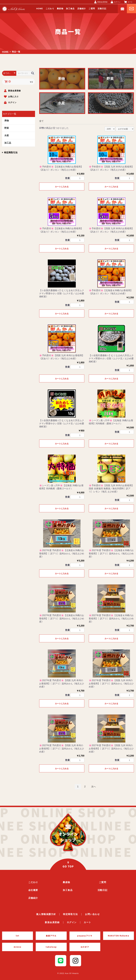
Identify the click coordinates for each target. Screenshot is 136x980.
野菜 (7, 128)
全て (41, 121)
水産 (7, 135)
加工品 (8, 143)
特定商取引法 (10, 153)
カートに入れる (62, 187)
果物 (7, 121)
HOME (5, 52)
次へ (94, 787)
